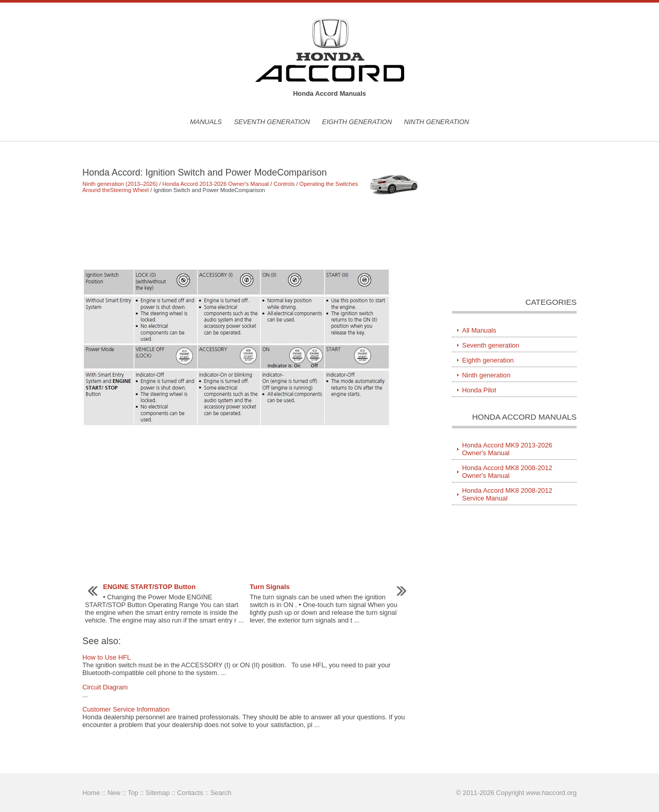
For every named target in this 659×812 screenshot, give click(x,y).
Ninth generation (437, 122)
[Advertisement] (252, 231)
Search (221, 793)
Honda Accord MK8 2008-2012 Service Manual (507, 494)
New (114, 793)
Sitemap (158, 793)
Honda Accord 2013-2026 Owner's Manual (215, 184)
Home (91, 793)
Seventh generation (272, 122)
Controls (284, 184)
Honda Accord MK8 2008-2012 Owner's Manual (507, 472)
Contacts (190, 793)
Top (133, 793)
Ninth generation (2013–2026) (120, 184)
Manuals (206, 122)
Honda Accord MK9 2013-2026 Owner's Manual (507, 449)
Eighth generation (357, 122)
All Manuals (479, 330)
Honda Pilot (479, 390)
